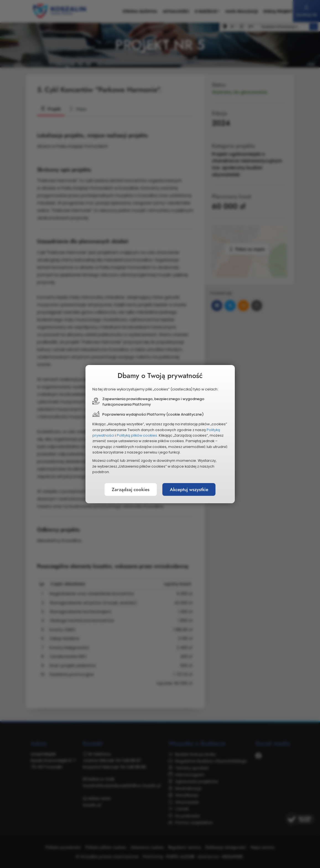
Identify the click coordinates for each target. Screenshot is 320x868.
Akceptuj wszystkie (192, 490)
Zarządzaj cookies (128, 490)
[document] (160, 434)
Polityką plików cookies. (137, 435)
